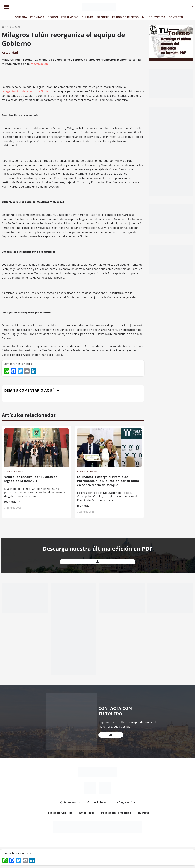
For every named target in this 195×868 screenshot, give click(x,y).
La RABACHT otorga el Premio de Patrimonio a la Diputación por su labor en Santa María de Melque (108, 481)
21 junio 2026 (14, 508)
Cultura (20, 472)
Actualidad (10, 53)
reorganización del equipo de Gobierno (28, 91)
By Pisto (144, 813)
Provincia (94, 472)
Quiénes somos (70, 802)
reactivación (39, 64)
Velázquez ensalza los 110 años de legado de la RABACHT (31, 479)
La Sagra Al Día (125, 802)
